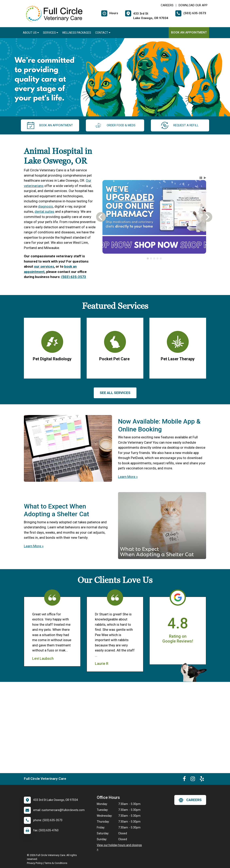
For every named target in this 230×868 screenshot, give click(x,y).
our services (44, 266)
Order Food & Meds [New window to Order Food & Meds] (115, 125)
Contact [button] (103, 33)
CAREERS (167, 5)
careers (190, 800)
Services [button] (51, 33)
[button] (201, 178)
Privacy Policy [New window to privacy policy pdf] (35, 863)
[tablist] (154, 259)
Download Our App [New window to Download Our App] (193, 5)
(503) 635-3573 (74, 277)
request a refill (180, 125)
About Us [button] (31, 33)
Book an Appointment (189, 32)
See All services (115, 393)
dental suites (44, 211)
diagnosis (46, 206)
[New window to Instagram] (193, 780)
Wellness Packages (77, 33)
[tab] (148, 259)
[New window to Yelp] (202, 780)
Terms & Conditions (56, 863)
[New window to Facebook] (184, 780)
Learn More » (128, 477)
